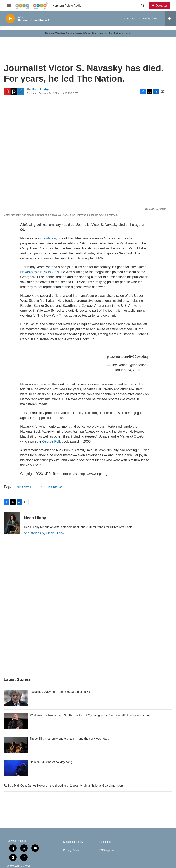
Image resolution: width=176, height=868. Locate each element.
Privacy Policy (71, 850)
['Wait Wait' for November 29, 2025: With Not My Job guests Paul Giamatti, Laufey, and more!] (16, 721)
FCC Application (109, 850)
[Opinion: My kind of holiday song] (16, 768)
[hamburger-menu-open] (9, 6)
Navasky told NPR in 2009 (40, 272)
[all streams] (171, 18)
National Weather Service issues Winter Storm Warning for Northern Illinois (88, 33)
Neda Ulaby (40, 89)
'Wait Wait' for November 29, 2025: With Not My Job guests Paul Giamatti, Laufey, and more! (90, 715)
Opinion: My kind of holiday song (51, 762)
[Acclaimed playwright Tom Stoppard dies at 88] (16, 698)
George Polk (51, 441)
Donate (161, 6)
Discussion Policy (73, 842)
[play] (10, 19)
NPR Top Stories (51, 487)
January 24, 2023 (127, 370)
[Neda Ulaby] (12, 523)
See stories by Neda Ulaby (44, 533)
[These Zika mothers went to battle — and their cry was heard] (16, 745)
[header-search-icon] (143, 6)
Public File (105, 842)
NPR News (24, 487)
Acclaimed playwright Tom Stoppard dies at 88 (60, 692)
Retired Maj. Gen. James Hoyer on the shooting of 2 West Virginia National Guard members (64, 786)
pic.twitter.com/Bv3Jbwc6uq (127, 357)
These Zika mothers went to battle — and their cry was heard (69, 739)
